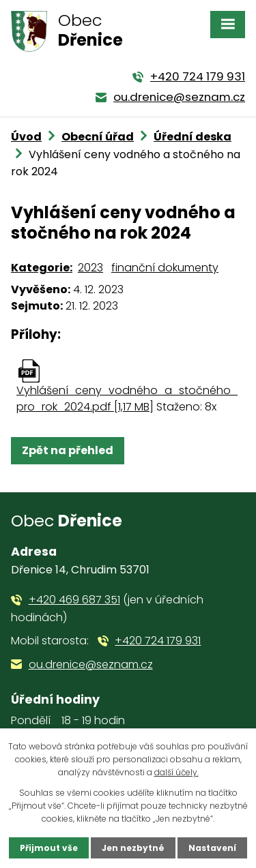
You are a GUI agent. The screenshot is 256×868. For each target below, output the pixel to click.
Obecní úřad (98, 137)
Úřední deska (193, 137)
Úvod (26, 137)
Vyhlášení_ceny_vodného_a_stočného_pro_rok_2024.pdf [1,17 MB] (127, 399)
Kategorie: (42, 268)
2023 (90, 268)
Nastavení (212, 848)
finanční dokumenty (165, 268)
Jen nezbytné (133, 848)
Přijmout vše (49, 848)
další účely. (176, 772)
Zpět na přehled (68, 450)
